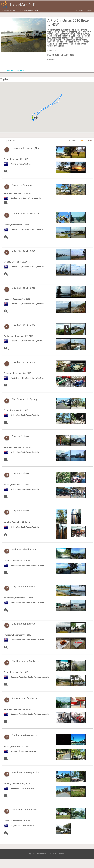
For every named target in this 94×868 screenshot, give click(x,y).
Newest (89, 141)
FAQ (34, 854)
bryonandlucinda (10, 10)
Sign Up (81, 10)
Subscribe (9, 70)
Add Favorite (21, 70)
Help (29, 854)
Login (89, 10)
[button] (40, 112)
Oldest (80, 141)
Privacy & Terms (42, 854)
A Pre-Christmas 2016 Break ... (30, 10)
